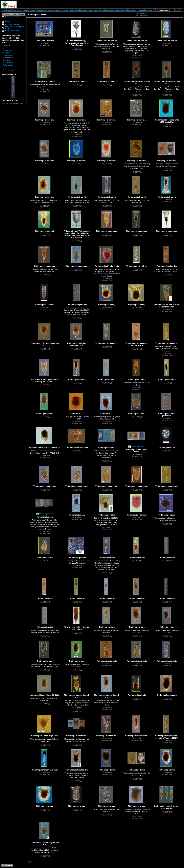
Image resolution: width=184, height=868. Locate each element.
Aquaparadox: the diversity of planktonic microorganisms (75, 10)
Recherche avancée (12, 17)
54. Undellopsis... (8, 63)
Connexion (178, 10)
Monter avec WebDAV (13, 31)
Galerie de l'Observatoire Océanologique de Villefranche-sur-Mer (27, 10)
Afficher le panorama (138, 447)
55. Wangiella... (8, 65)
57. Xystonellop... (8, 70)
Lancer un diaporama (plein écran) (15, 28)
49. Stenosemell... (9, 50)
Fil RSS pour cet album (13, 22)
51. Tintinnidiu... (8, 55)
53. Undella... (7, 60)
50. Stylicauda (7, 53)
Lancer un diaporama (13, 24)
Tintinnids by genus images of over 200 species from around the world (126, 10)
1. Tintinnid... (7, 46)
